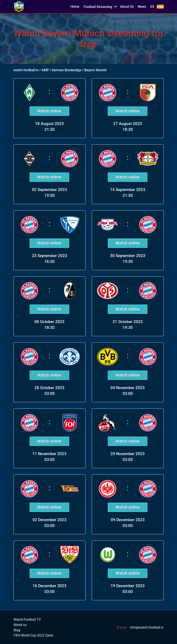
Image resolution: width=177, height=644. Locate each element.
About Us (127, 7)
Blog (17, 630)
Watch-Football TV (27, 620)
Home (75, 7)
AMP (45, 70)
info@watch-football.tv (147, 627)
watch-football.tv (26, 70)
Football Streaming (98, 7)
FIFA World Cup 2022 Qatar (33, 635)
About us (20, 625)
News (142, 7)
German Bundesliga (67, 70)
